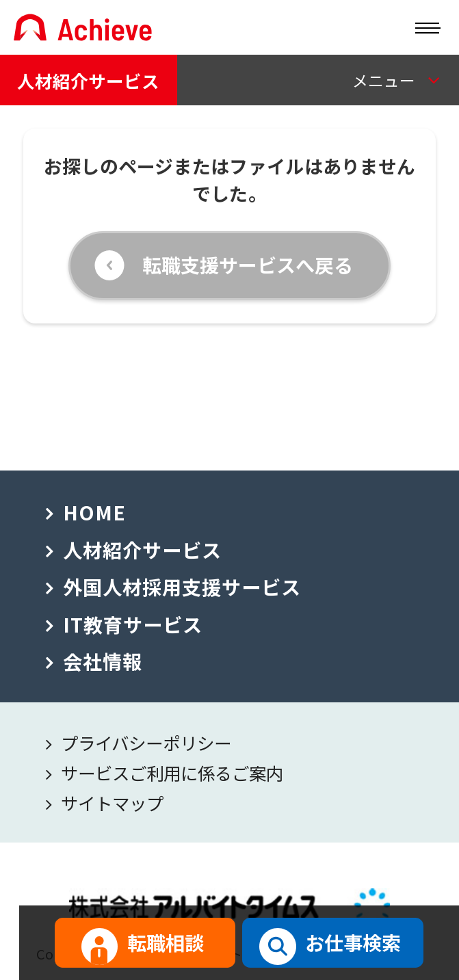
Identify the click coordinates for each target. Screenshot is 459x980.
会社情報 (103, 661)
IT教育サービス (133, 624)
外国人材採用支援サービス (182, 586)
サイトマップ (112, 803)
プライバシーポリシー (146, 742)
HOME (94, 512)
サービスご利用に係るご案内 (172, 772)
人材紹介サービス (88, 80)
